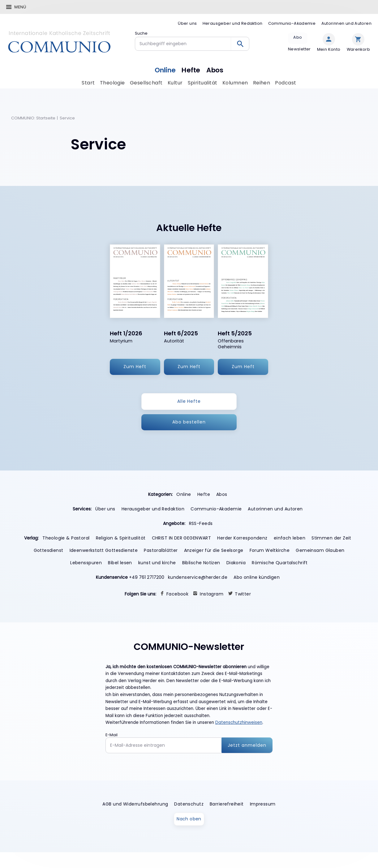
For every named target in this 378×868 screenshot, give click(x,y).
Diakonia (236, 563)
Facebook (177, 594)
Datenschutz (189, 804)
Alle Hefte (189, 401)
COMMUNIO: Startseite (33, 118)
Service (68, 118)
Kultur (175, 83)
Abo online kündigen (257, 577)
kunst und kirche (157, 563)
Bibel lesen (120, 563)
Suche (141, 33)
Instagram (212, 594)
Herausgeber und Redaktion (233, 23)
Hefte (191, 69)
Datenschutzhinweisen (239, 723)
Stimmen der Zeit (331, 538)
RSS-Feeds (201, 523)
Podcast (286, 83)
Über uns (187, 23)
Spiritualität (203, 83)
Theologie (112, 83)
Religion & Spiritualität (121, 538)
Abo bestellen (189, 422)
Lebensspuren (86, 563)
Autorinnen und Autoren (346, 23)
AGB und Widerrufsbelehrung (135, 804)
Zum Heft (135, 367)
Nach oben (189, 819)
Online (164, 69)
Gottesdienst (49, 550)
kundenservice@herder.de (198, 577)
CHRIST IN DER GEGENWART (182, 538)
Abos (216, 69)
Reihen (262, 83)
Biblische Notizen (201, 563)
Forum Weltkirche (270, 550)
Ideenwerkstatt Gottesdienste (104, 550)
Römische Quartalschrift (280, 563)
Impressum (263, 804)
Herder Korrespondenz (242, 538)
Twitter (243, 594)
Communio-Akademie (292, 23)
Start (88, 83)
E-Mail (112, 735)
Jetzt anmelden (247, 745)
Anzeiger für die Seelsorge (214, 550)
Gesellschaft (146, 83)
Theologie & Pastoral (66, 538)
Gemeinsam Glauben (320, 550)
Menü (20, 7)
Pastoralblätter (161, 550)
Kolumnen (235, 83)
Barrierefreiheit (227, 804)
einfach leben (290, 538)
